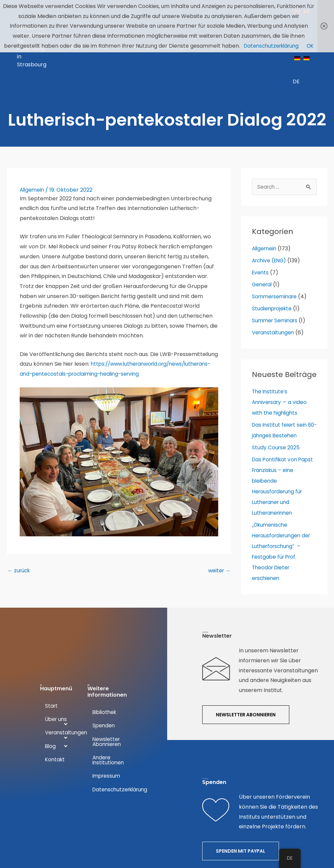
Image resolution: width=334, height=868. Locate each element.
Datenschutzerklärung (271, 46)
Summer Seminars (276, 274)
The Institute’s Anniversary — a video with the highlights (281, 356)
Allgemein (33, 143)
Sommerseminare (276, 250)
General (263, 238)
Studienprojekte (273, 262)
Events (261, 226)
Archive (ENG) (271, 214)
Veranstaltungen (274, 286)
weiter (219, 534)
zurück (20, 534)
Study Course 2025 (276, 401)
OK (312, 46)
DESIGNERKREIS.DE (188, 839)
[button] (246, 670)
